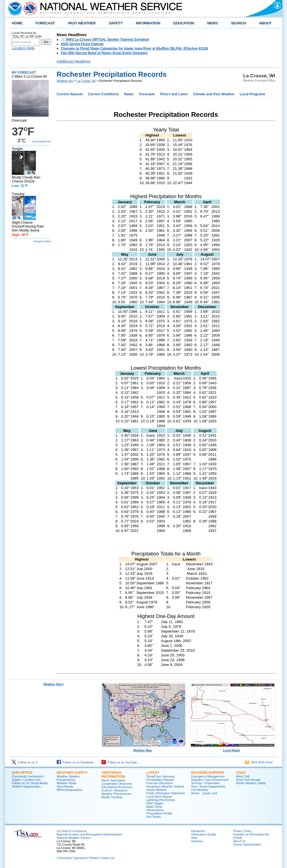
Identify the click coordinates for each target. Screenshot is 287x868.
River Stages (155, 803)
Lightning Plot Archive (161, 800)
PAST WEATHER (82, 23)
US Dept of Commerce (72, 831)
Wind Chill (243, 776)
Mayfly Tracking (112, 797)
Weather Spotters (68, 776)
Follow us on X (25, 762)
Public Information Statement (166, 793)
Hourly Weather (157, 790)
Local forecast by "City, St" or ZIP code (27, 34)
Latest (153, 773)
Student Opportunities (26, 786)
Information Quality (204, 834)
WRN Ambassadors (70, 790)
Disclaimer (198, 831)
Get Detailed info (42, 142)
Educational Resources (117, 787)
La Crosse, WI (86, 81)
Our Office (22, 773)
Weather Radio (67, 783)
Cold (241, 773)
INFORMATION (148, 23)
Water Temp (154, 807)
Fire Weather (200, 790)
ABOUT (265, 23)
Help (194, 838)
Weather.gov (65, 81)
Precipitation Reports (160, 780)
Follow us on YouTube (119, 762)
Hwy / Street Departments (208, 786)
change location (42, 241)
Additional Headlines (74, 61)
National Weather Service (74, 838)
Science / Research (114, 790)
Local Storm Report (159, 797)
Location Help (23, 48)
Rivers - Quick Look (204, 793)
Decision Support (208, 773)
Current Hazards (70, 94)
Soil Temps (154, 817)
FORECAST (45, 23)
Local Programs (252, 94)
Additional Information (113, 775)
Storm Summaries (113, 780)
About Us (239, 841)
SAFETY (116, 23)
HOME (17, 23)
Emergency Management (208, 776)
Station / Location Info (26, 780)
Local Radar (233, 749)
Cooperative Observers (117, 784)
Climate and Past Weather (214, 94)
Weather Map (144, 749)
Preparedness (66, 780)
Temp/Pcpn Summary (161, 776)
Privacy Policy (242, 831)
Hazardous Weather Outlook (165, 786)
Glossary (197, 841)
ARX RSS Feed (259, 762)
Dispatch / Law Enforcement (210, 780)
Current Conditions (103, 94)
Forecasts (147, 94)
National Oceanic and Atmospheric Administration (89, 834)
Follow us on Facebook (75, 762)
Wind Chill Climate (248, 780)
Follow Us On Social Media (30, 783)
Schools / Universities (205, 783)
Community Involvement (28, 776)
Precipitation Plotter (159, 813)
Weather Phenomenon (116, 794)
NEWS (212, 23)
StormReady (65, 786)
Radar (129, 94)
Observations (155, 810)
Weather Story (54, 684)
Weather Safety (72, 773)
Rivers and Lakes (174, 94)
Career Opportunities (247, 844)
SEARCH (238, 23)
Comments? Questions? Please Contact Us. (86, 858)
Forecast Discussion (160, 783)
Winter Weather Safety (251, 783)
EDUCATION (184, 23)
